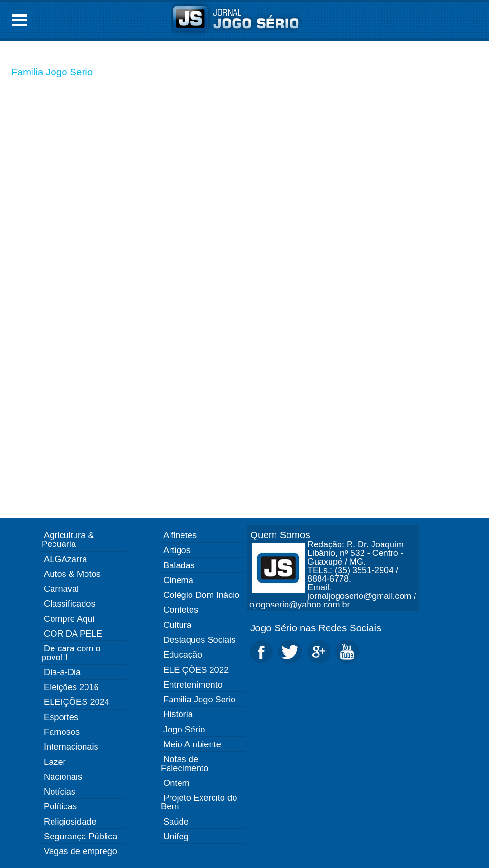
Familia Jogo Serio (52, 72)
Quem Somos (280, 535)
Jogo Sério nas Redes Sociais (316, 628)
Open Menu (20, 20)
